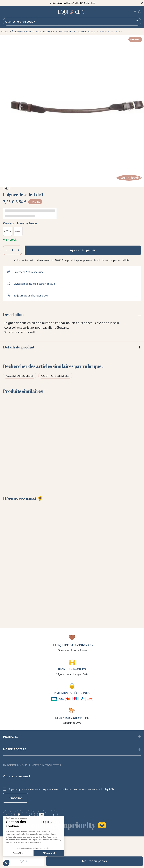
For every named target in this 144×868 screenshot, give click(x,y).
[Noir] (8, 231)
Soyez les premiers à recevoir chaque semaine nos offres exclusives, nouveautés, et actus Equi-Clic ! (62, 787)
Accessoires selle (20, 376)
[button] (6, 863)
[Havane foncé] (18, 231)
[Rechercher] (72, 22)
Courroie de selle (55, 376)
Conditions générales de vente (22, 844)
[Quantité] (12, 250)
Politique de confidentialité (20, 850)
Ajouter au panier (83, 250)
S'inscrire (15, 796)
